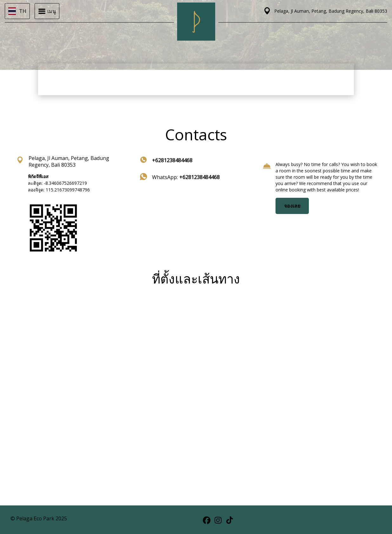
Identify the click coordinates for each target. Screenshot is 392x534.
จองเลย (292, 206)
